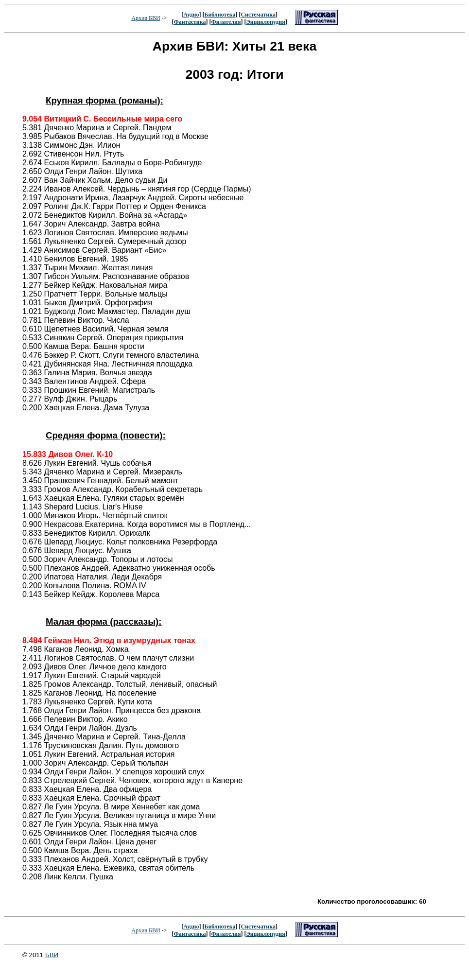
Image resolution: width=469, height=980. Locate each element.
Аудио (191, 15)
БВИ (52, 955)
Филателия (226, 22)
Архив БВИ (146, 18)
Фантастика (190, 22)
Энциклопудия (266, 22)
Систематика (258, 15)
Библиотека (220, 15)
